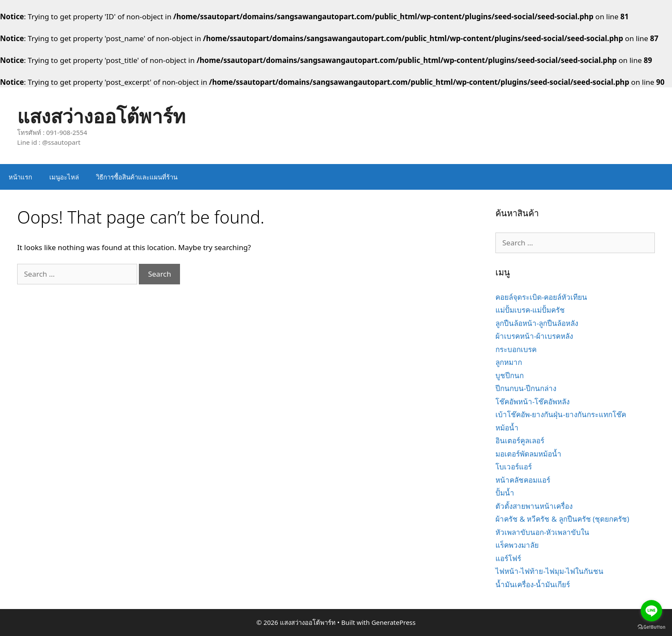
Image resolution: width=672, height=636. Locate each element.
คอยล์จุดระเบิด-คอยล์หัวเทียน (541, 297)
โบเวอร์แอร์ (514, 467)
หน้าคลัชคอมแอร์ (523, 480)
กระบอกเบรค (516, 349)
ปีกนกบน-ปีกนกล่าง (526, 388)
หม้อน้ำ (507, 428)
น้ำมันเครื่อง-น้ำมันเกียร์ (533, 584)
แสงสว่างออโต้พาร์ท (101, 116)
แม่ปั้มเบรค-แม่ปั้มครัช (530, 310)
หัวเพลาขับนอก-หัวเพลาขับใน (542, 532)
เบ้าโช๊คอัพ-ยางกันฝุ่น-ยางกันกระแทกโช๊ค (561, 414)
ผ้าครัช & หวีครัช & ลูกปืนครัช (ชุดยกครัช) (562, 519)
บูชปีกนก (510, 375)
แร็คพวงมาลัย (517, 545)
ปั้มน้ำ (505, 493)
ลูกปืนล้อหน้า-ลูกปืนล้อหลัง (537, 323)
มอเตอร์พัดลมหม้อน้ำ (528, 454)
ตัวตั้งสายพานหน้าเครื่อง (534, 506)
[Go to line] (651, 611)
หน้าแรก (20, 177)
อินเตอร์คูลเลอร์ (520, 440)
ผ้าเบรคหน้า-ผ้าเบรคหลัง (534, 336)
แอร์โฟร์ (508, 558)
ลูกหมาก (509, 362)
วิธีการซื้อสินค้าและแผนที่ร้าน (137, 177)
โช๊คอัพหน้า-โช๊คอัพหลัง (532, 402)
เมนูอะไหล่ (64, 177)
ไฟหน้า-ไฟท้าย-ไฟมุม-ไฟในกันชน (549, 571)
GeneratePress (394, 622)
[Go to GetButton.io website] (651, 627)
